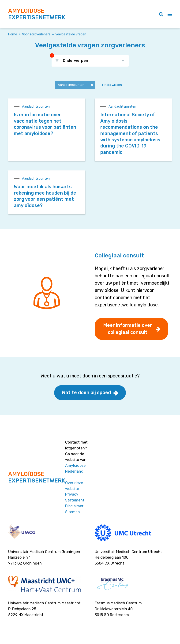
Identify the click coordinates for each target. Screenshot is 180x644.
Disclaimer (74, 506)
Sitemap (72, 512)
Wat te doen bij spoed (86, 392)
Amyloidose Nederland (75, 468)
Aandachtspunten (71, 85)
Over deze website (74, 486)
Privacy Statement (75, 497)
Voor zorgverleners (36, 34)
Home (13, 34)
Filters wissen (112, 85)
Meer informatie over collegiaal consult (128, 329)
